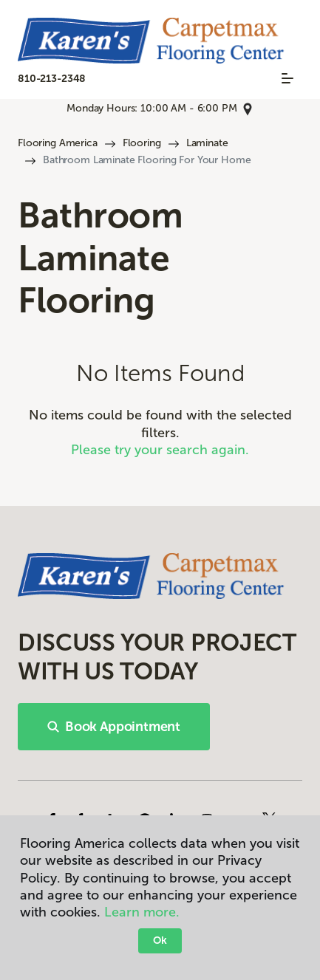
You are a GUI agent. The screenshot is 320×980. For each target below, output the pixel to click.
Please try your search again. (160, 450)
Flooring (142, 143)
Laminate (207, 143)
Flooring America (58, 143)
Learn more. (142, 912)
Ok (160, 940)
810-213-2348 (52, 79)
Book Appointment (114, 727)
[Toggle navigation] (287, 78)
